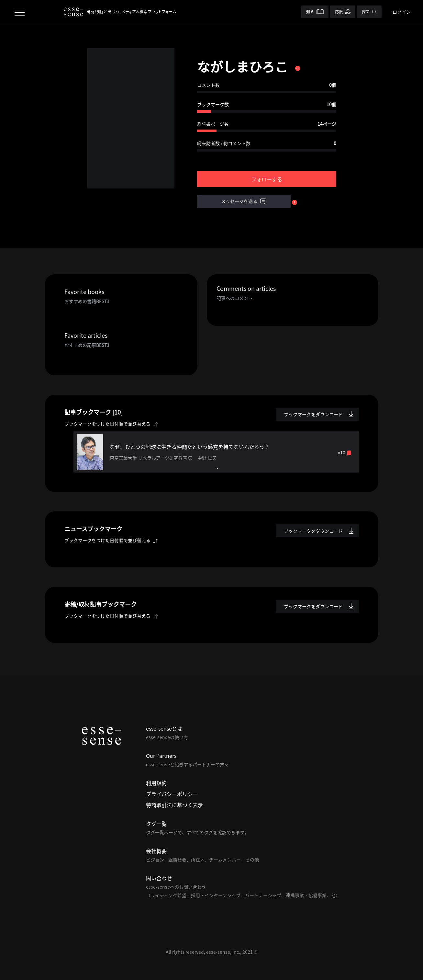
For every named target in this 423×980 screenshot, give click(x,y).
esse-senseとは (164, 728)
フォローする (267, 179)
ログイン (402, 12)
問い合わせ (159, 878)
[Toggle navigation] (20, 12)
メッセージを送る (244, 201)
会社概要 (156, 851)
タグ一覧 (156, 824)
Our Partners (161, 756)
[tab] (216, 452)
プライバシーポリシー (172, 794)
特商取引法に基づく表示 (174, 805)
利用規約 (156, 783)
